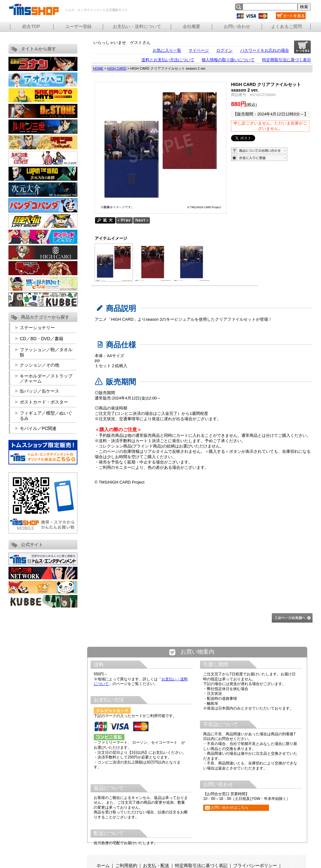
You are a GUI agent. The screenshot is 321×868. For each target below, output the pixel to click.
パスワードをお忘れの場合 (265, 50)
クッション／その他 (39, 365)
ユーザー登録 (78, 26)
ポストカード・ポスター (44, 402)
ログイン (224, 50)
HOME (98, 68)
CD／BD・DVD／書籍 (42, 339)
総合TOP (31, 26)
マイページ (199, 50)
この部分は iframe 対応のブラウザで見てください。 (197, 753)
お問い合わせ (237, 26)
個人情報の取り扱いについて (228, 60)
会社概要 (192, 26)
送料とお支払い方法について (168, 60)
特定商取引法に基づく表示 (287, 60)
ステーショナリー (37, 328)
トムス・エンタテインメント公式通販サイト (34, 9)
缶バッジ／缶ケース (39, 391)
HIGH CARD (117, 68)
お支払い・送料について (137, 26)
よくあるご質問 (287, 26)
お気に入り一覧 (167, 50)
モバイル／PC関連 (38, 428)
